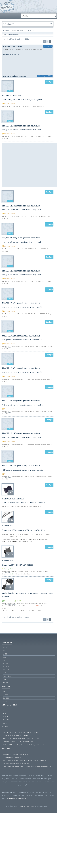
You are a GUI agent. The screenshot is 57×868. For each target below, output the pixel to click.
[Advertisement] (22, 165)
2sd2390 (6, 663)
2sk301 (5, 651)
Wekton (8, 572)
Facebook (30, 806)
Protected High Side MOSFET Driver (15, 735)
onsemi (7, 106)
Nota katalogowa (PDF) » (45, 76)
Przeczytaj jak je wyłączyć (16, 799)
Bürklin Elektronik (11, 604)
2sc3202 (6, 670)
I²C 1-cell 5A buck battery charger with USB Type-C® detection (25, 745)
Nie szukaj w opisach (12, 35)
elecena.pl (7, 6)
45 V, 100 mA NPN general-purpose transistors (21, 303)
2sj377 (5, 679)
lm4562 (5, 682)
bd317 (5, 657)
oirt (4, 692)
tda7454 (6, 695)
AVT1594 (6, 720)
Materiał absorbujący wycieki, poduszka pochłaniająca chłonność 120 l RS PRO (29, 767)
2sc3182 (6, 660)
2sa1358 (6, 698)
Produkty (6, 30)
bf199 (5, 654)
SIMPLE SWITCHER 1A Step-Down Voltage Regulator (21, 732)
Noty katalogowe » (10, 705)
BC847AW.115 (7, 526)
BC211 (5, 710)
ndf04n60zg (7, 676)
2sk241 (5, 648)
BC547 (5, 713)
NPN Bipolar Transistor (11, 95)
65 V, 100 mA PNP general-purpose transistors (21, 125)
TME (7, 534)
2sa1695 (6, 667)
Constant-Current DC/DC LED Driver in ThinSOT (19, 742)
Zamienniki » (48, 46)
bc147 (5, 701)
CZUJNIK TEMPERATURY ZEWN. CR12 (15, 754)
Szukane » (6, 686)
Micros (7, 506)
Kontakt (23, 806)
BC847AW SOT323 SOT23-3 (13, 498)
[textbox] (37, 16)
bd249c (6, 673)
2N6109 (6, 717)
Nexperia (8, 136)
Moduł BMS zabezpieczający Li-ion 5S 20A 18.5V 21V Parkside (24, 760)
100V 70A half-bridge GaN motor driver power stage (21, 738)
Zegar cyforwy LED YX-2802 (12, 757)
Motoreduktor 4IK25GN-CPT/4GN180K (16, 764)
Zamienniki (30, 30)
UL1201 (6, 723)
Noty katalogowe (18, 30)
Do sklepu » (49, 82)
